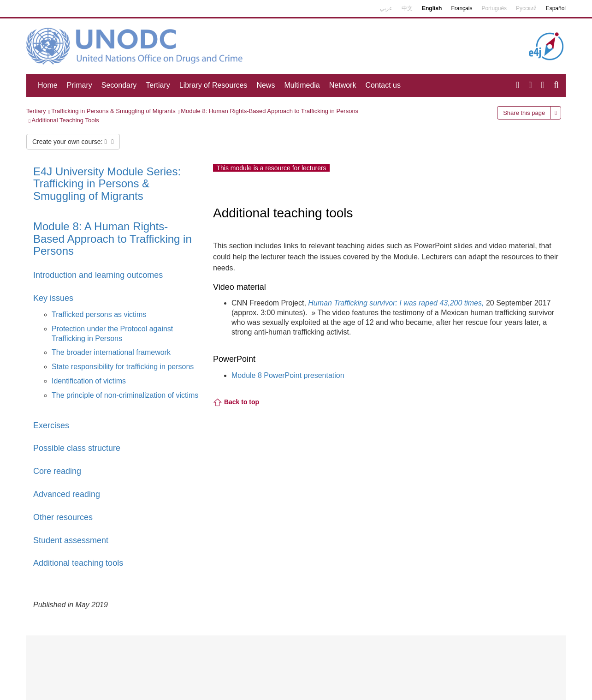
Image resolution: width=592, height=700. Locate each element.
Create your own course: (73, 142)
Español (556, 8)
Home (48, 85)
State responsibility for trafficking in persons (123, 367)
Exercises (51, 425)
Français (462, 8)
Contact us (383, 85)
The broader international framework (111, 352)
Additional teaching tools (78, 563)
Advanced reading (67, 494)
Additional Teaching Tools (65, 120)
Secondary (119, 85)
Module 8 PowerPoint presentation (288, 375)
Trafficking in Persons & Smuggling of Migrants (113, 111)
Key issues (53, 298)
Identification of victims (89, 381)
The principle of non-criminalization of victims (125, 395)
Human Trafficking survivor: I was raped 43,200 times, (396, 303)
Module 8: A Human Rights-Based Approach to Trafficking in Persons (112, 239)
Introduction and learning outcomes (98, 275)
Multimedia (302, 85)
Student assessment (71, 540)
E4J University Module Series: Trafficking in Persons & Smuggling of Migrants (107, 184)
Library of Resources (213, 85)
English (432, 8)
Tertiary (158, 85)
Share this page (524, 113)
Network (343, 85)
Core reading (57, 471)
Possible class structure (77, 448)
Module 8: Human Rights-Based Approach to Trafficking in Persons (269, 111)
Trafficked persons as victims (99, 314)
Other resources (63, 517)
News (266, 85)
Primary (80, 85)
